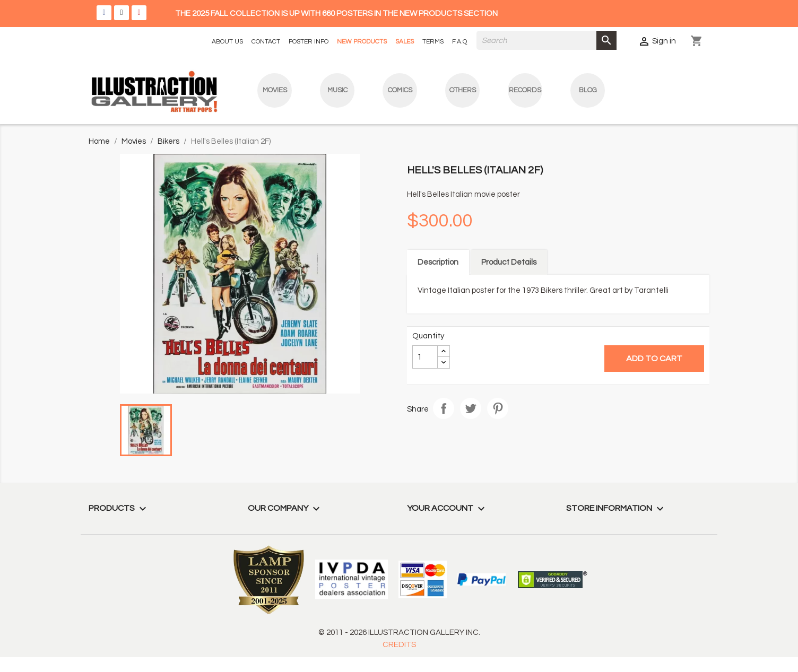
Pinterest (498, 408)
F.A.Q (459, 42)
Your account (447, 508)
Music (337, 90)
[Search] (547, 40)
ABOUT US (227, 42)
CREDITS (399, 645)
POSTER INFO (309, 42)
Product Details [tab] (509, 262)
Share (444, 408)
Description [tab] (438, 262)
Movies (275, 90)
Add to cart (654, 359)
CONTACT (266, 42)
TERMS (433, 42)
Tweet (471, 408)
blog (588, 90)
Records (525, 90)
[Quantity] (425, 357)
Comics (400, 90)
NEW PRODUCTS (362, 42)
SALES (405, 42)
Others (463, 90)
